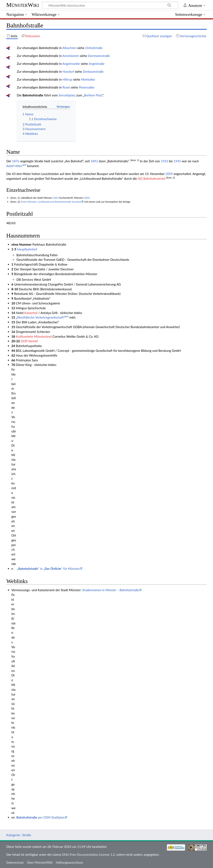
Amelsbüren (71, 56)
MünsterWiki (23, 5)
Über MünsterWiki (40, 862)
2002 (56, 198)
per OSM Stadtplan (40, 817)
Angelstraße (97, 64)
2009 (169, 174)
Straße (27, 835)
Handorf (68, 71)
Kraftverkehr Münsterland (34, 336)
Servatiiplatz (67, 95)
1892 (94, 161)
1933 (164, 161)
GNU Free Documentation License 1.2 (88, 854)
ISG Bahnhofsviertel (151, 179)
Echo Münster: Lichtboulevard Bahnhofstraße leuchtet (51, 202)
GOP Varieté (29, 341)
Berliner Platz (93, 95)
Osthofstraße (94, 48)
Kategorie (13, 835)
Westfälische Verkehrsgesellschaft (42, 317)
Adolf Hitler (16, 166)
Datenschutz (15, 862)
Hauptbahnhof (27, 249)
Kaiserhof (31, 313)
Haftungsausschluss (69, 862)
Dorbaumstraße (93, 71)
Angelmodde (71, 64)
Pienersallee (87, 87)
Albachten (69, 48)
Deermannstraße (99, 56)
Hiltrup (67, 79)
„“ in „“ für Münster (48, 569)
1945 (177, 161)
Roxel (66, 87)
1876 (15, 161)
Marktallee (88, 79)
